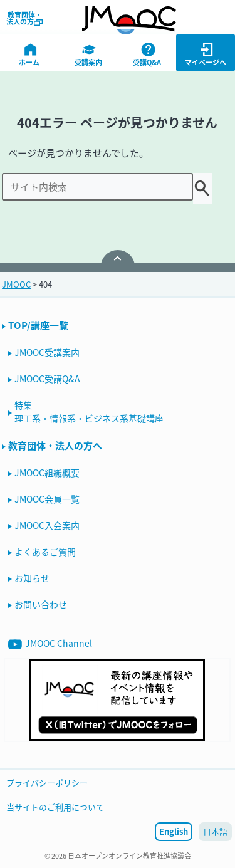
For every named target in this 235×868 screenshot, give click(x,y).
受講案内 (89, 55)
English (174, 831)
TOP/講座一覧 (38, 325)
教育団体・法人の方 (24, 18)
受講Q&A (148, 55)
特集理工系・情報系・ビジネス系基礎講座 (89, 411)
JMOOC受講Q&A (47, 379)
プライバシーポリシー (47, 782)
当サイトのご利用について (55, 807)
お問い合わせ (41, 604)
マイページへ (206, 55)
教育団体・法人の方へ (55, 446)
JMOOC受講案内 (47, 352)
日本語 (215, 831)
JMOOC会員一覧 (47, 499)
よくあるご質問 (45, 552)
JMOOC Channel (50, 644)
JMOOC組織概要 (47, 473)
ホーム (30, 55)
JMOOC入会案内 (47, 525)
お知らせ (32, 578)
